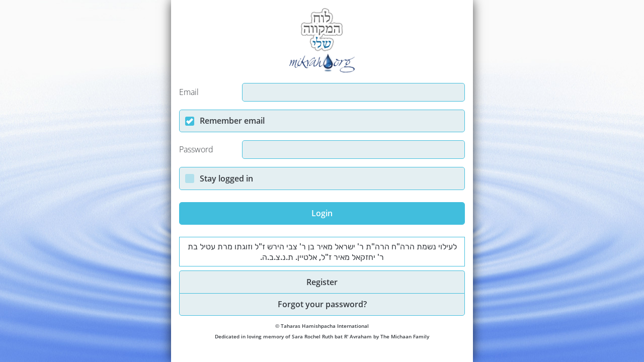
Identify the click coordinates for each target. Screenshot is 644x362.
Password (196, 150)
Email (189, 92)
